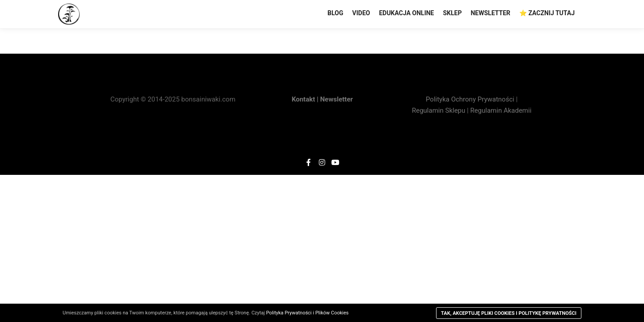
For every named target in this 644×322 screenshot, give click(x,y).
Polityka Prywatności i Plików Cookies (307, 313)
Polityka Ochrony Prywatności (471, 99)
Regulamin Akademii (501, 110)
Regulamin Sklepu (439, 110)
